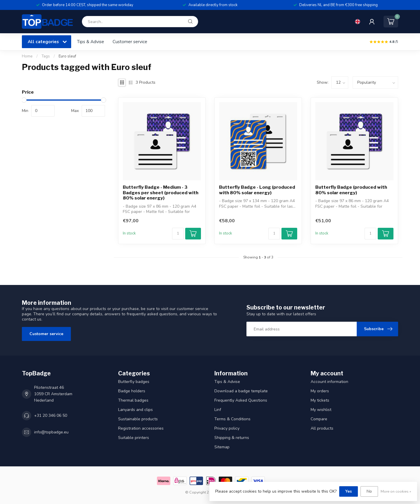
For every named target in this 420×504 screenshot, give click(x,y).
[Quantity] (178, 234)
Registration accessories (141, 428)
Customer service (130, 42)
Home (27, 56)
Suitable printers (134, 438)
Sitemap (222, 447)
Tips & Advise (91, 42)
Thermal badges (133, 400)
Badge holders (132, 391)
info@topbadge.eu (51, 432)
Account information (329, 382)
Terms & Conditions (232, 419)
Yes (349, 491)
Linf (218, 410)
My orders (320, 391)
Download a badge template (241, 391)
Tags (46, 56)
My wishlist (321, 410)
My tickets (320, 400)
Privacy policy (227, 428)
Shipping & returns (232, 438)
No (369, 491)
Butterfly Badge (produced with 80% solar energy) (351, 190)
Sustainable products (138, 419)
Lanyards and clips (135, 410)
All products (322, 428)
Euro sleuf (67, 56)
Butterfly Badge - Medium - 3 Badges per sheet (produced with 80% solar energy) (161, 193)
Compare (319, 419)
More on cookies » (396, 491)
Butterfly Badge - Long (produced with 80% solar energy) (257, 190)
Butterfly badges (134, 382)
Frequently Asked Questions (241, 400)
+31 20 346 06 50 (51, 415)
